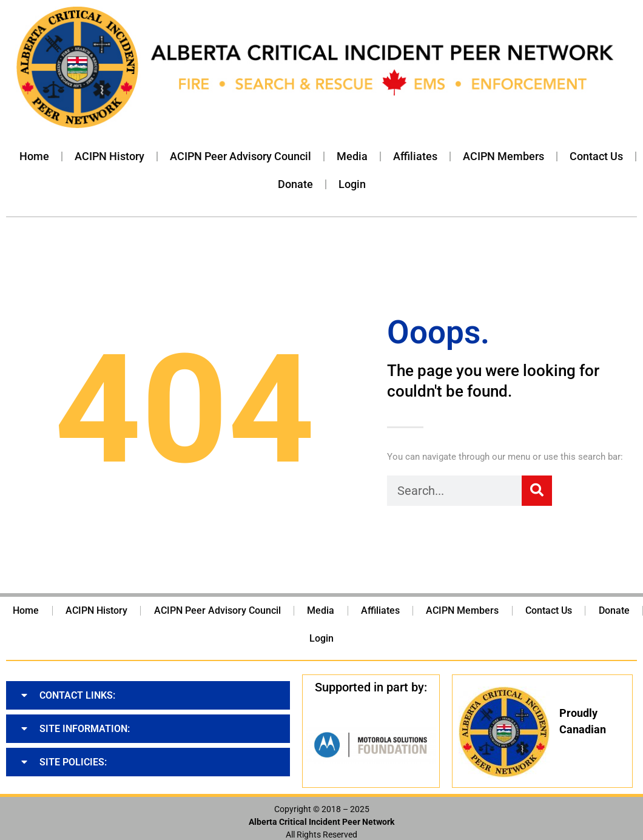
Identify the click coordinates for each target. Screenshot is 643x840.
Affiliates (415, 156)
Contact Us (596, 156)
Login (352, 184)
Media (352, 156)
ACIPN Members (503, 156)
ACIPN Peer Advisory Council (241, 156)
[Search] (537, 491)
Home (34, 156)
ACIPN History (109, 156)
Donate (295, 184)
